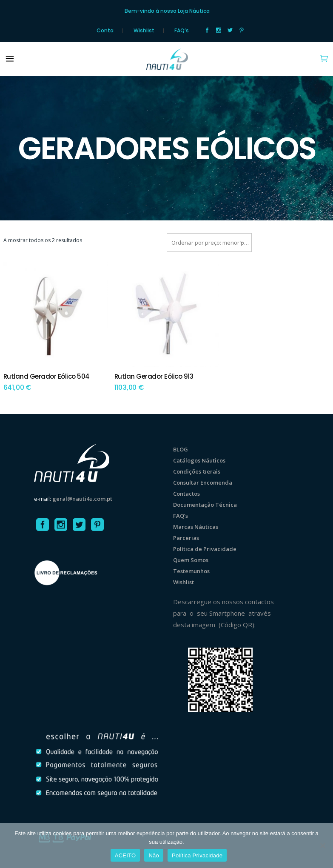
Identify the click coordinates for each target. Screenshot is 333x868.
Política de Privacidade (205, 549)
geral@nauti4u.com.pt (82, 499)
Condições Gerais (197, 471)
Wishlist (144, 31)
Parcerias (186, 538)
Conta (105, 31)
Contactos (186, 494)
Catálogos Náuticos (199, 460)
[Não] (322, 845)
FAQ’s (182, 31)
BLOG (181, 449)
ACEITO (125, 855)
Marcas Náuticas (196, 527)
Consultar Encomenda (203, 483)
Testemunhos (191, 571)
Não (154, 855)
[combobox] (209, 243)
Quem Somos (191, 560)
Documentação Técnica (205, 505)
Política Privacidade (197, 855)
